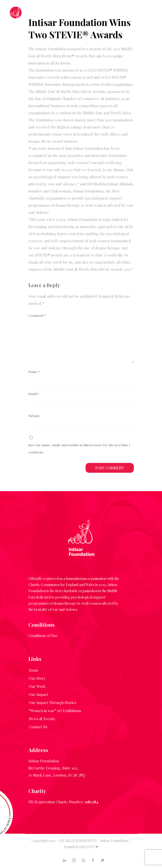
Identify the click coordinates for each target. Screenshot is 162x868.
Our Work (37, 686)
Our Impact (38, 694)
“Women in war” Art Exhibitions (55, 711)
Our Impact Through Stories (53, 702)
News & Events (42, 719)
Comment (37, 315)
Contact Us (38, 727)
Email (34, 394)
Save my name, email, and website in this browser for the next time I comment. (79, 448)
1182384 (92, 802)
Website (34, 416)
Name (34, 371)
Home (34, 670)
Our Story (37, 678)
